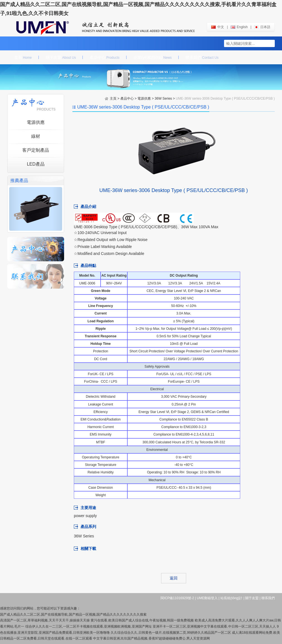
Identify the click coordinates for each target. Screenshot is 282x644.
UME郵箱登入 (207, 598)
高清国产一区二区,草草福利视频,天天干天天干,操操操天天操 (45, 620)
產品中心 (104, 57)
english (239, 27)
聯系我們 (202, 57)
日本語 (262, 27)
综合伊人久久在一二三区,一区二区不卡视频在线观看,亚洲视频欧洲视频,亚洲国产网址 (89, 626)
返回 (174, 578)
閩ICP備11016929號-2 (177, 598)
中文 (218, 27)
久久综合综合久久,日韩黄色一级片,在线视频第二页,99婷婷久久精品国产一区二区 (171, 633)
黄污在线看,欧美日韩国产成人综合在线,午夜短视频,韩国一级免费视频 (142, 620)
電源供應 (144, 99)
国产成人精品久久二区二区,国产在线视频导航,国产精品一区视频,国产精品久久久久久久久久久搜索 (73, 614)
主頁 (113, 99)
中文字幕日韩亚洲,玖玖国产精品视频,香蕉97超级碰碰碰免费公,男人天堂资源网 (151, 638)
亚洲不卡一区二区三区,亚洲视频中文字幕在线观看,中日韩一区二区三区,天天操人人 (214, 626)
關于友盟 (61, 57)
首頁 (23, 57)
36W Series (163, 99)
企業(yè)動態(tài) (153, 57)
